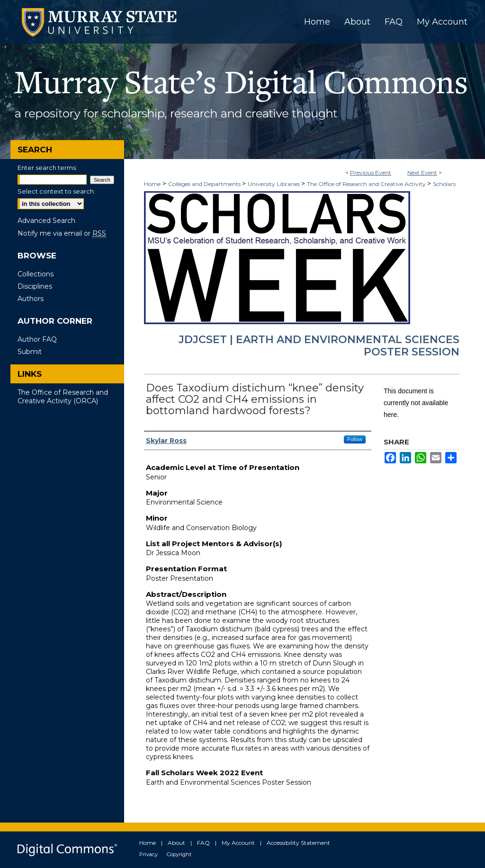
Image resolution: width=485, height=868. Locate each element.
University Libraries (274, 184)
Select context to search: (56, 191)
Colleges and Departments (205, 184)
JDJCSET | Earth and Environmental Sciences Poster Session (319, 346)
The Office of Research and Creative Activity (367, 184)
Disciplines (35, 286)
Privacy (148, 854)
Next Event (422, 173)
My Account (238, 843)
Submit (30, 352)
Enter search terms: (47, 168)
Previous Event (371, 173)
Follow (355, 439)
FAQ (203, 843)
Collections (36, 274)
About (176, 843)
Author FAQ (37, 339)
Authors (31, 299)
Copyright (179, 854)
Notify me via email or (62, 233)
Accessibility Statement (298, 843)
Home (152, 184)
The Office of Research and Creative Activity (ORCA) (63, 397)
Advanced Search (46, 221)
